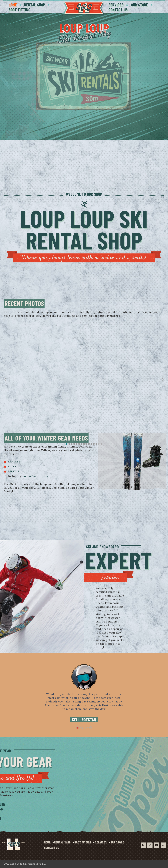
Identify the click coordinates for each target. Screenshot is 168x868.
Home (13, 5)
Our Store (140, 5)
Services (116, 5)
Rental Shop (35, 5)
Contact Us (118, 10)
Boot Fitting (20, 10)
